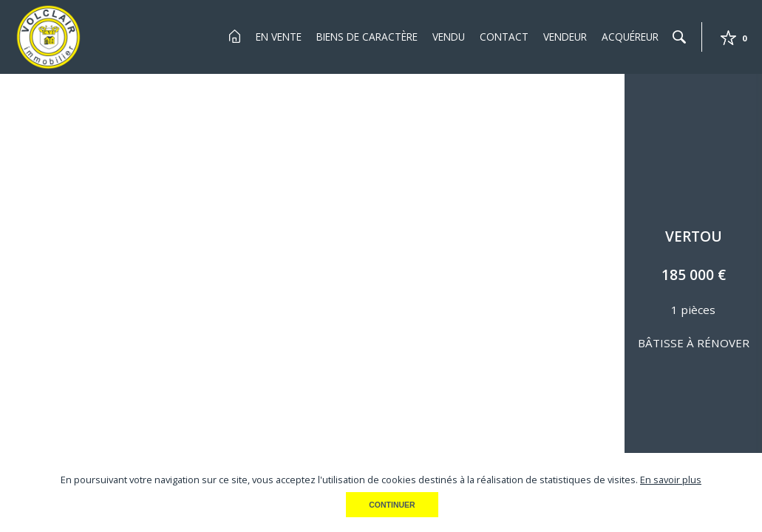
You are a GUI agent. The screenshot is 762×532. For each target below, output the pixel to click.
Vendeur (565, 37)
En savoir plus (671, 480)
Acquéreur (630, 37)
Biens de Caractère (367, 37)
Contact (504, 37)
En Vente (279, 37)
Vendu (449, 37)
